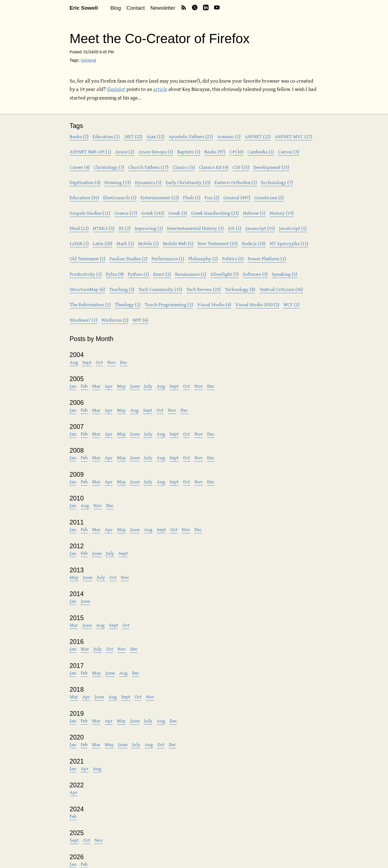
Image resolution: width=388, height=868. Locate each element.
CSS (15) (241, 167)
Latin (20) (103, 243)
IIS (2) (125, 228)
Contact (136, 8)
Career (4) (80, 167)
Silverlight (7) (225, 274)
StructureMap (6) (87, 289)
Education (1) (106, 136)
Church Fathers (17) (148, 167)
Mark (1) (125, 243)
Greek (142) (153, 213)
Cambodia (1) (261, 152)
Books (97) (215, 152)
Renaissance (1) (191, 274)
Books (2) (79, 136)
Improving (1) (149, 228)
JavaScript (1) (293, 228)
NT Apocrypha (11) (289, 243)
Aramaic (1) (229, 136)
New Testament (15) (218, 243)
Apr (109, 386)
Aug (74, 362)
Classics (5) (184, 167)
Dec (124, 362)
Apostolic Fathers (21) (191, 136)
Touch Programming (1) (169, 304)
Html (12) (79, 228)
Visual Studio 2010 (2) (257, 304)
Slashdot (116, 89)
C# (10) (236, 152)
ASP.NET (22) (258, 136)
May (121, 386)
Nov (111, 362)
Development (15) (271, 167)
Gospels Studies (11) (90, 213)
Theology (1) (128, 304)
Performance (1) (168, 259)
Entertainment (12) (160, 197)
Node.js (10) (254, 243)
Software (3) (255, 274)
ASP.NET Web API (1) (90, 152)
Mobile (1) (148, 243)
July (148, 386)
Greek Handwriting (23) (215, 213)
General (88, 60)
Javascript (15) (260, 228)
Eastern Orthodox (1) (236, 182)
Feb (84, 386)
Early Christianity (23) (188, 182)
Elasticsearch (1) (120, 197)
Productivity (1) (86, 274)
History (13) (282, 213)
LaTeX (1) (79, 243)
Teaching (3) (122, 289)
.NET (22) (133, 136)
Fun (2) (212, 197)
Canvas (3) (289, 152)
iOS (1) (235, 228)
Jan (73, 386)
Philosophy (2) (203, 259)
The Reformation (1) (90, 304)
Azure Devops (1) (156, 152)
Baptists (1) (189, 152)
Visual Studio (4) (214, 304)
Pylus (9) (115, 274)
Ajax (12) (156, 136)
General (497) (237, 197)
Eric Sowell (84, 8)
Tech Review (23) (204, 289)
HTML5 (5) (104, 228)
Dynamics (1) (148, 182)
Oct (99, 362)
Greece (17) (126, 213)
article (160, 89)
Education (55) (84, 197)
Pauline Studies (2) (128, 259)
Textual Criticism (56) (281, 289)
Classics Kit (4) (214, 167)
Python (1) (138, 274)
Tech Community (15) (160, 289)
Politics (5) (233, 259)
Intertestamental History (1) (195, 228)
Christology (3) (109, 167)
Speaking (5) (285, 274)
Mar (96, 386)
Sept (87, 362)
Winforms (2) (115, 320)
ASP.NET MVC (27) (294, 136)
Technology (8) (240, 289)
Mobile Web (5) (178, 243)
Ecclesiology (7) (277, 182)
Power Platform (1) (267, 259)
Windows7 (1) (84, 320)
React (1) (162, 274)
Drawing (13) (118, 182)
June (135, 386)
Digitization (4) (85, 182)
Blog (116, 8)
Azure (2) (125, 152)
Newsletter (163, 8)
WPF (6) (140, 320)
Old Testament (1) (88, 259)
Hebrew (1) (254, 213)
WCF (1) (291, 304)
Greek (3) (178, 213)
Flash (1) (192, 197)
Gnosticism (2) (269, 197)
